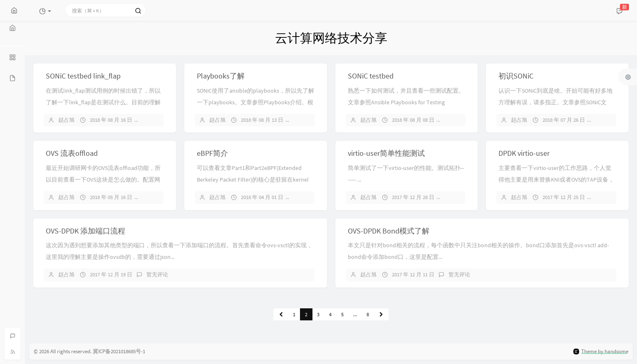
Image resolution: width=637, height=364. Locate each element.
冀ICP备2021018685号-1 (119, 351)
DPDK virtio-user (524, 153)
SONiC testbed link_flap (83, 76)
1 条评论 (156, 197)
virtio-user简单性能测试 (386, 153)
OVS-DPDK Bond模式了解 (389, 231)
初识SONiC (516, 76)
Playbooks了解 (221, 76)
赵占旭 (66, 120)
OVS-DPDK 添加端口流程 (86, 231)
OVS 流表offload (72, 153)
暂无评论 (157, 120)
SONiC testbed (371, 76)
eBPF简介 (212, 153)
